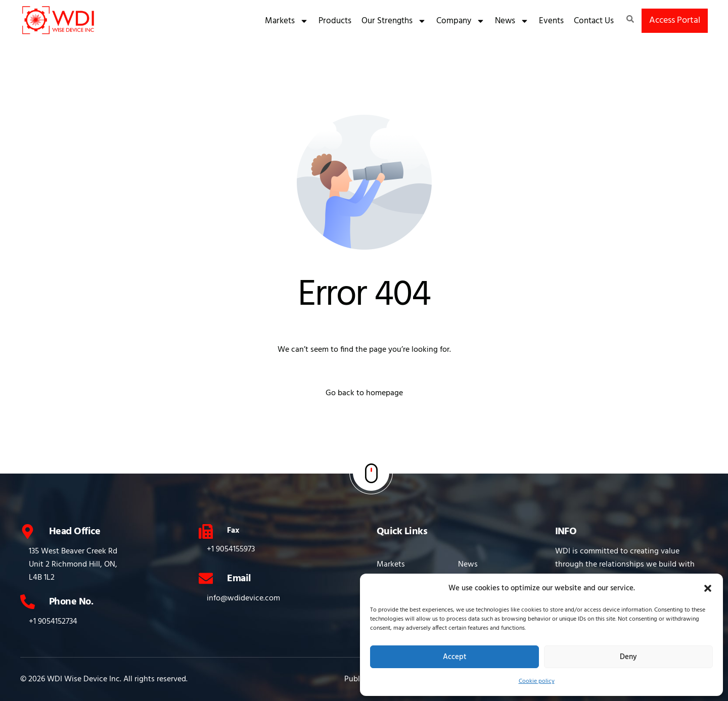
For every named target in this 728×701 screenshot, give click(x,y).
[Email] (206, 578)
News (512, 21)
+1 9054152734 (53, 622)
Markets (287, 21)
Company (461, 21)
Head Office (75, 532)
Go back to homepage (364, 393)
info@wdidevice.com (244, 598)
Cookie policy (537, 681)
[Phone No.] (28, 602)
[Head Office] (28, 531)
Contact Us (594, 21)
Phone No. (71, 602)
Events (551, 21)
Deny (628, 657)
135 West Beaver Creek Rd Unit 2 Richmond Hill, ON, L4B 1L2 (73, 565)
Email (239, 579)
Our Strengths (394, 21)
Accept (455, 657)
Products (335, 21)
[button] (708, 588)
